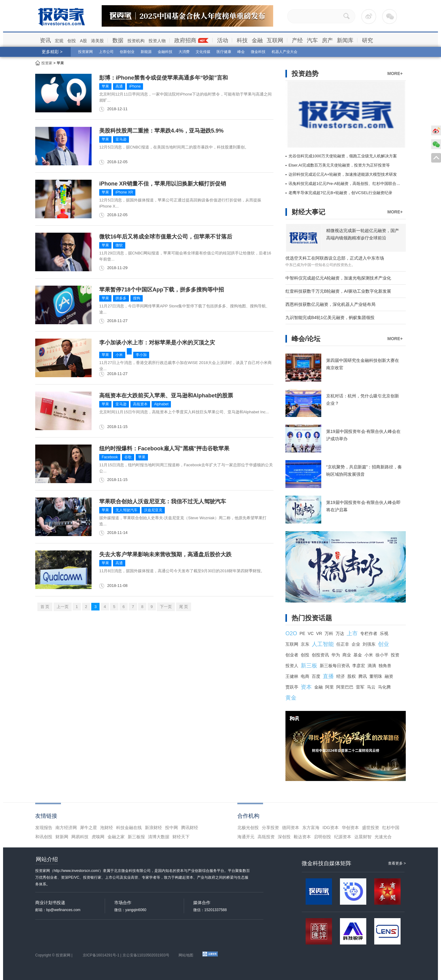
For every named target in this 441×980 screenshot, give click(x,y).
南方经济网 (66, 828)
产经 (297, 40)
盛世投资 (371, 828)
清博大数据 (159, 837)
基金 (358, 655)
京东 (305, 644)
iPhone (135, 86)
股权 (352, 676)
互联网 (275, 40)
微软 (119, 245)
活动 (223, 40)
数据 (118, 40)
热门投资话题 (312, 618)
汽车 (312, 40)
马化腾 (384, 687)
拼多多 (121, 298)
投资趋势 (305, 74)
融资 (389, 676)
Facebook (110, 457)
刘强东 (369, 644)
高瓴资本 (140, 404)
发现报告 (44, 828)
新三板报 (136, 837)
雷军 (360, 687)
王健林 (292, 676)
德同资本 (291, 828)
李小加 (141, 355)
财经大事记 (308, 212)
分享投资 (270, 828)
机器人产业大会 (285, 52)
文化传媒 (203, 52)
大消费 (184, 52)
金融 (257, 40)
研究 (367, 40)
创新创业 (127, 52)
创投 (72, 41)
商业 (347, 655)
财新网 (62, 837)
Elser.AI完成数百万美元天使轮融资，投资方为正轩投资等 (339, 165)
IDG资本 (331, 828)
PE (302, 633)
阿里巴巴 (345, 687)
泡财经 (107, 828)
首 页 (45, 607)
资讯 (45, 40)
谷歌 (128, 457)
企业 (356, 644)
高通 (119, 86)
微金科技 (258, 52)
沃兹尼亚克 (153, 510)
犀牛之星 (89, 828)
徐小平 (382, 655)
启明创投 (322, 837)
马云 (371, 687)
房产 (327, 40)
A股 (83, 41)
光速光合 (383, 837)
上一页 (63, 607)
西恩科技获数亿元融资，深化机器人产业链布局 (330, 304)
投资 (395, 655)
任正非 (343, 644)
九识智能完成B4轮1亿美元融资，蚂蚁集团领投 (330, 317)
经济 (341, 676)
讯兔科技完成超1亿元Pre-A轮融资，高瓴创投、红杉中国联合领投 (346, 184)
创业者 (292, 655)
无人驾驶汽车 (126, 510)
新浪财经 (153, 828)
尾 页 (184, 607)
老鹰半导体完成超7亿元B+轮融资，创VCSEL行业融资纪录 (340, 193)
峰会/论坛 (306, 339)
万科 (329, 633)
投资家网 (85, 52)
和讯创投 (44, 837)
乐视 (384, 633)
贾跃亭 (292, 687)
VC (311, 633)
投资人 (292, 666)
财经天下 (181, 837)
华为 (336, 655)
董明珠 (376, 676)
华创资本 (350, 828)
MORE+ (395, 73)
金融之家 (116, 837)
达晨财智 (363, 837)
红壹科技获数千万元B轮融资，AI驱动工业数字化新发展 (338, 291)
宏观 (59, 41)
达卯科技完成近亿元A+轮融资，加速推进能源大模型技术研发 (343, 174)
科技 (242, 40)
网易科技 (80, 837)
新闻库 (345, 40)
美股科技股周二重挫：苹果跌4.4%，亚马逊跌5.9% (161, 131)
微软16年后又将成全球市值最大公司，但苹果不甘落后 (166, 237)
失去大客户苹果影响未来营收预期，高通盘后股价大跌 (165, 554)
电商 (305, 676)
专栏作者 (369, 633)
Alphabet (161, 404)
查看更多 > (397, 863)
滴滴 (372, 666)
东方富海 (311, 828)
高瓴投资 (266, 837)
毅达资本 (302, 837)
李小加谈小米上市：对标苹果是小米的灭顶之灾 (157, 343)
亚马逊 (121, 139)
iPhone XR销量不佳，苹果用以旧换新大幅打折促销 (163, 184)
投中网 (171, 828)
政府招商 (185, 40)
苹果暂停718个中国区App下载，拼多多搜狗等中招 (162, 290)
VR (319, 633)
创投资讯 (320, 655)
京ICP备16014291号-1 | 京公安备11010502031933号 (126, 955)
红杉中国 (391, 828)
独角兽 (385, 666)
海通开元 (246, 837)
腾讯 (363, 676)
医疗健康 (224, 52)
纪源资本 (343, 837)
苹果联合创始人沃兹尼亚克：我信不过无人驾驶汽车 (163, 501)
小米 (119, 355)
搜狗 (137, 298)
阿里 (330, 687)
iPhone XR (124, 192)
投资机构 (136, 41)
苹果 (105, 86)
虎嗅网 (98, 837)
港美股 (97, 41)
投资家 (47, 63)
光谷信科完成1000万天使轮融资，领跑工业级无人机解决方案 (343, 156)
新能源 (146, 52)
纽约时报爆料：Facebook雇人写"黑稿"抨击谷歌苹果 (164, 449)
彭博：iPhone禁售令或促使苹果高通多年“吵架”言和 (164, 78)
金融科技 (165, 52)
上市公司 (106, 52)
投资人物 (157, 41)
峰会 (241, 52)
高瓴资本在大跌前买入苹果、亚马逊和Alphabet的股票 (166, 396)
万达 (340, 633)
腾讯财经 (190, 828)
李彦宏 (359, 666)
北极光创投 (248, 828)
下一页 (166, 607)
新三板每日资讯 (335, 666)
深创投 (284, 837)
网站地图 (186, 955)
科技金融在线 (129, 828)
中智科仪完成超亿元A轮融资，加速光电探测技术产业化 (338, 278)
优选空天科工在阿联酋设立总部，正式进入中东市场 (335, 258)
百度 (316, 676)
